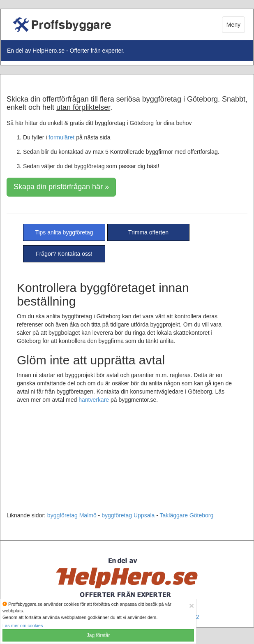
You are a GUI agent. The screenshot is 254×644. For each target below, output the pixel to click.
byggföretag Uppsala (128, 515)
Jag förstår (98, 635)
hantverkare (94, 400)
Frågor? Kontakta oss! (64, 254)
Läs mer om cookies (23, 625)
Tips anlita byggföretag (64, 232)
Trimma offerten (148, 232)
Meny (233, 25)
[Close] (192, 606)
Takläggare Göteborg (187, 515)
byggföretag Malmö (72, 515)
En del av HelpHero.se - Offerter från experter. (66, 51)
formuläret (61, 137)
